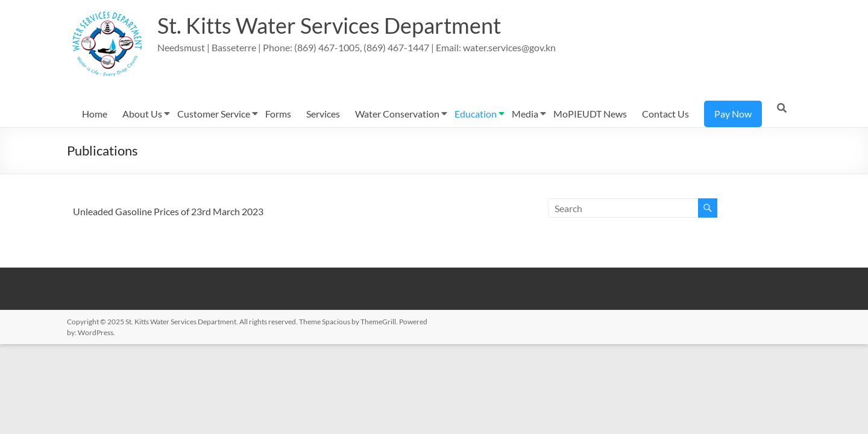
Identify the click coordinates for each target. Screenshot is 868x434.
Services (323, 114)
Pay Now (733, 114)
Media (525, 114)
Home (95, 114)
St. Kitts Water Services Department (329, 26)
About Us (142, 114)
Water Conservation (397, 114)
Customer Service (214, 114)
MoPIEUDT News (590, 114)
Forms (278, 114)
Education (476, 114)
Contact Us (665, 114)
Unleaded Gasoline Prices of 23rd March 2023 (168, 211)
